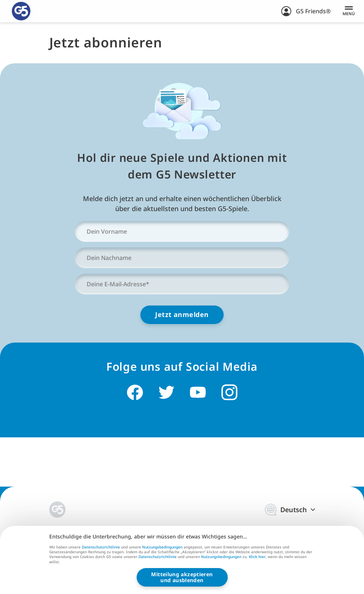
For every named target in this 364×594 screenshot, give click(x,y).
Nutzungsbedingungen (162, 547)
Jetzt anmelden (182, 314)
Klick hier (257, 557)
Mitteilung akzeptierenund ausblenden (182, 577)
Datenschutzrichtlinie (101, 547)
